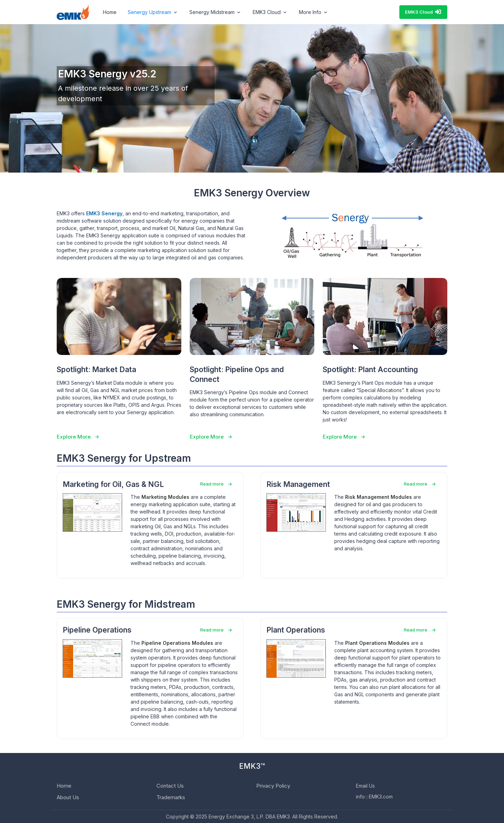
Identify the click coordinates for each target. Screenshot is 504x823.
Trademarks (171, 797)
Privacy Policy (273, 786)
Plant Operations (296, 630)
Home (110, 12)
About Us (68, 797)
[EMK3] (73, 12)
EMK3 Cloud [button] (267, 12)
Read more (212, 484)
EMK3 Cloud (423, 12)
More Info (310, 12)
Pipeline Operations (97, 630)
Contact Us (170, 786)
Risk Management (298, 484)
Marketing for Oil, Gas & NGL (113, 484)
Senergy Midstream (212, 12)
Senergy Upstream (149, 12)
